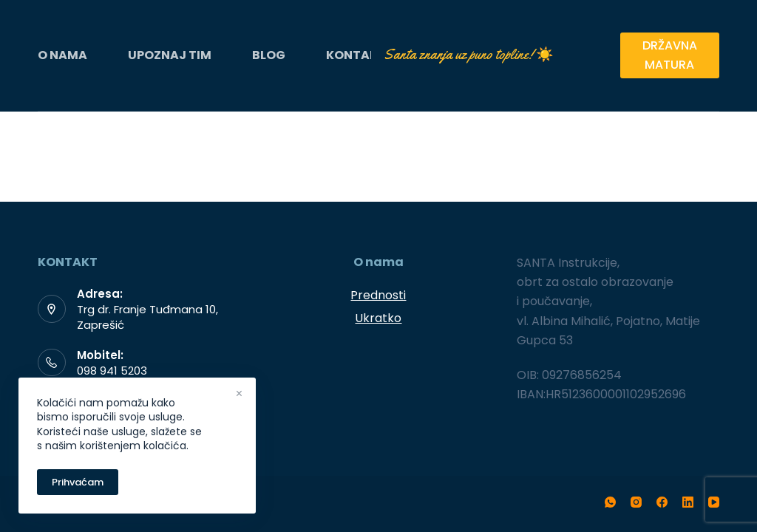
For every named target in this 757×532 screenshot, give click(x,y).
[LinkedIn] (688, 502)
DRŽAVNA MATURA (670, 55)
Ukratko (378, 318)
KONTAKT (356, 55)
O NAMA (62, 55)
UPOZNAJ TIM (170, 55)
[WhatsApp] (610, 502)
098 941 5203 (112, 371)
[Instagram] (636, 502)
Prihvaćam (78, 482)
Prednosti (378, 295)
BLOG (269, 55)
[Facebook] (662, 502)
